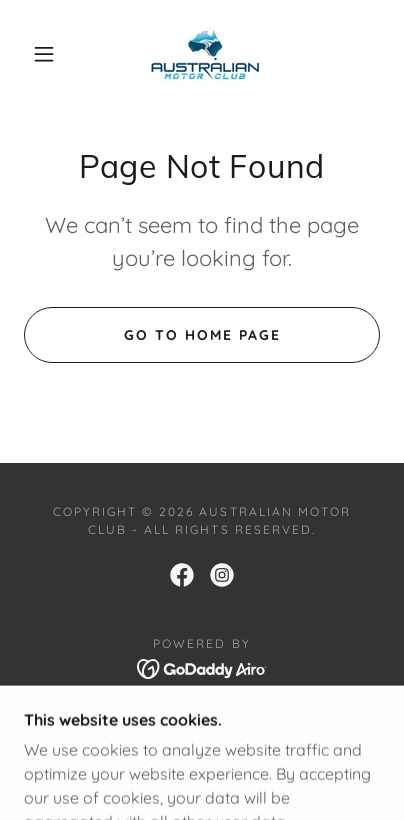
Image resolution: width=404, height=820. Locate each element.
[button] (44, 54)
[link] (204, 53)
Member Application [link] (201, 722)
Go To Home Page (202, 335)
